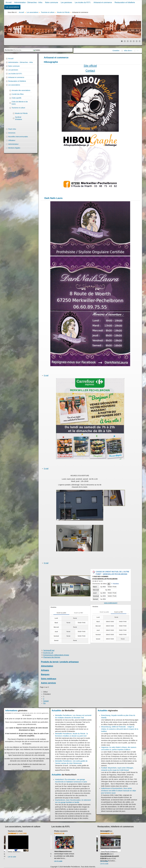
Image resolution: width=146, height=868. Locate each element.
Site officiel (90, 66)
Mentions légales (14, 148)
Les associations (12, 7)
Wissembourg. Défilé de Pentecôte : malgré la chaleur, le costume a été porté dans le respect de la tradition (120, 729)
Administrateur (13, 144)
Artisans (45, 670)
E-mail (46, 375)
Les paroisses (66, 2)
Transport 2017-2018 (60, 833)
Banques (45, 674)
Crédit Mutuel (104, 833)
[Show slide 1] (122, 41)
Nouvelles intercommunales (18, 137)
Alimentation (47, 666)
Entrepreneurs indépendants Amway (56, 655)
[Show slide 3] (128, 41)
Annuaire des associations (21, 90)
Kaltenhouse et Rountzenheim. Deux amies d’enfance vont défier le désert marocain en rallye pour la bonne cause (119, 791)
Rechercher (9, 50)
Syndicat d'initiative (19, 118)
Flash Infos (12, 129)
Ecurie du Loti (48, 653)
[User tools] (41, 371)
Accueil (9, 2)
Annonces (12, 133)
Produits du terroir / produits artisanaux (60, 662)
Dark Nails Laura (53, 198)
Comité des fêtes (18, 94)
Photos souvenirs (81, 831)
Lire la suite (9, 857)
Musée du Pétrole (21, 113)
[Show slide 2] (125, 41)
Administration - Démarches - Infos (28, 2)
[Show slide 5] (134, 41)
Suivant (46, 701)
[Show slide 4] (131, 41)
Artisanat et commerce (103, 2)
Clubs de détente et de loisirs (20, 103)
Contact (90, 71)
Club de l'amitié (11, 831)
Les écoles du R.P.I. (83, 2)
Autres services (48, 683)
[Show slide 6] (137, 41)
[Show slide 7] (140, 41)
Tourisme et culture (18, 108)
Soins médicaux (49, 679)
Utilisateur (12, 140)
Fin (44, 703)
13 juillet (32, 833)
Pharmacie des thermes (52, 657)
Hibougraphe (51, 62)
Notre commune (52, 2)
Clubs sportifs (16, 98)
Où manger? (125, 831)
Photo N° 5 (79, 833)
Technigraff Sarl (49, 650)
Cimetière (124, 51)
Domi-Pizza (125, 833)
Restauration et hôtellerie (125, 2)
